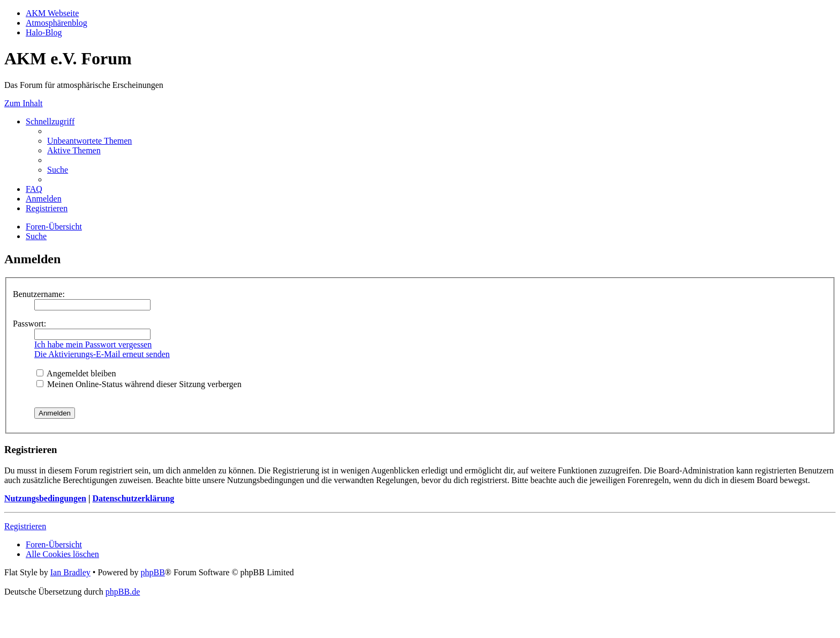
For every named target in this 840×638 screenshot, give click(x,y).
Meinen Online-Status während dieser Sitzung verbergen (139, 384)
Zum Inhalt (24, 103)
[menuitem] (89, 141)
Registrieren (25, 526)
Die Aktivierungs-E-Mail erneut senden (102, 354)
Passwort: (29, 324)
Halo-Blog (44, 32)
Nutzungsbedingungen (45, 498)
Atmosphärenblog (57, 23)
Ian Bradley (70, 572)
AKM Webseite (52, 13)
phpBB (152, 572)
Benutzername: (39, 294)
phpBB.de (123, 592)
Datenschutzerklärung (133, 498)
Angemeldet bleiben (76, 373)
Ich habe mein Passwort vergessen (93, 344)
